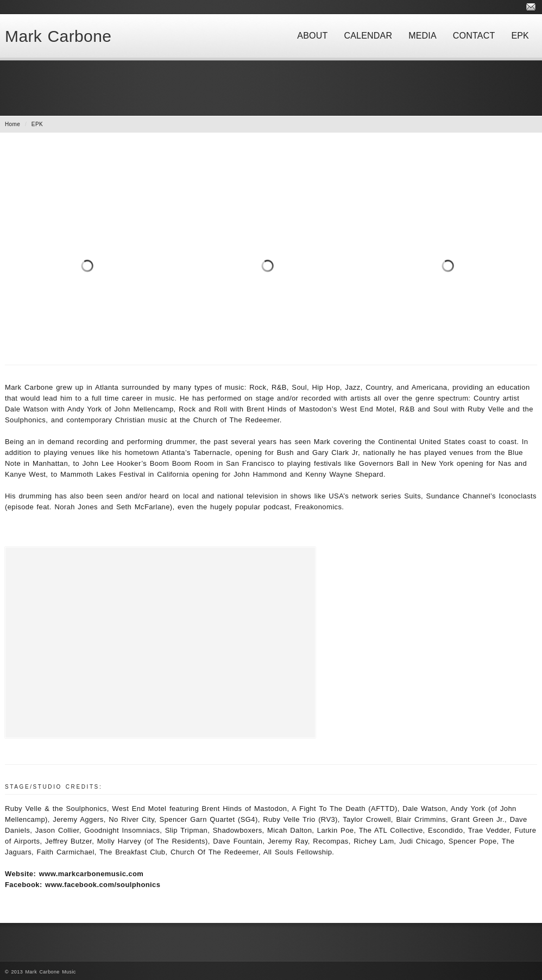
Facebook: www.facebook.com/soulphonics (83, 885)
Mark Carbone (58, 36)
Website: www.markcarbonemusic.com (74, 874)
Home (12, 124)
